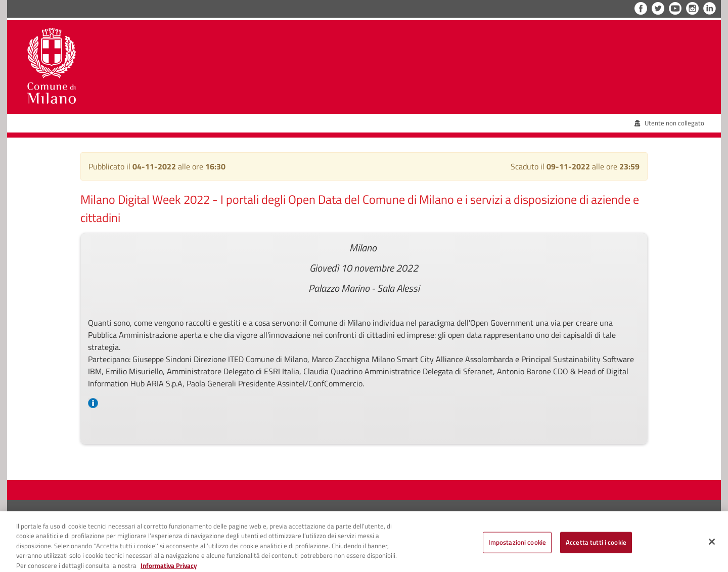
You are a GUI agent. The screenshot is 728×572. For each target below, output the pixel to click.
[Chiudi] (712, 545)
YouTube (675, 8)
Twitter (658, 8)
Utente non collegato (669, 123)
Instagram (692, 8)
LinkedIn (710, 8)
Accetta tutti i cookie (596, 545)
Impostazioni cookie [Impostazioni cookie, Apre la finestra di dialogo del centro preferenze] (517, 545)
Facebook (641, 8)
